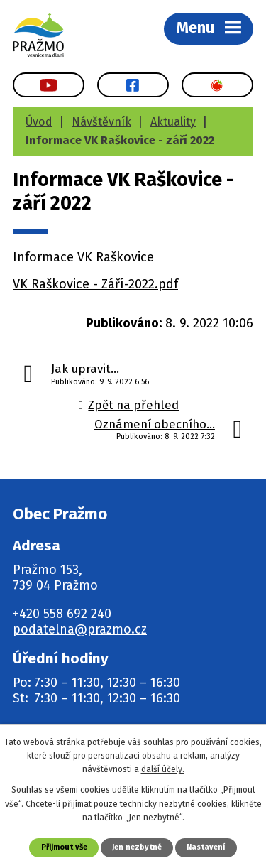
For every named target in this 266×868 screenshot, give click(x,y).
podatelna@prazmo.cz (80, 629)
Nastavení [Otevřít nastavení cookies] (206, 847)
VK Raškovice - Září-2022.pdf (95, 284)
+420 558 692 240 (62, 614)
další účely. (163, 769)
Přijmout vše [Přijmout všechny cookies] (64, 847)
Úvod (39, 122)
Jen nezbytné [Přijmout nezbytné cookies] (137, 847)
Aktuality (173, 122)
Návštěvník (101, 122)
